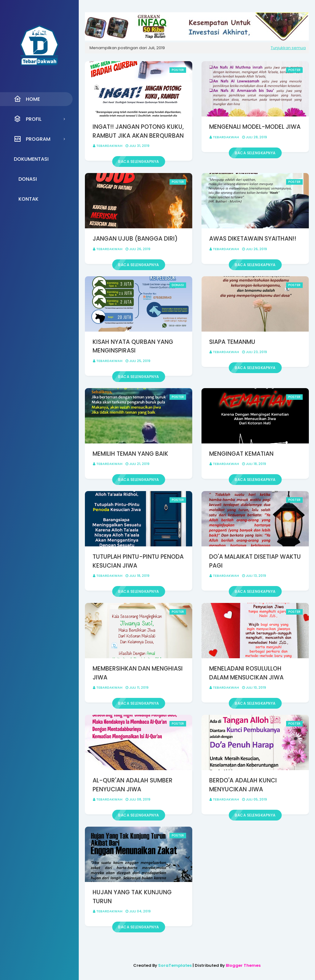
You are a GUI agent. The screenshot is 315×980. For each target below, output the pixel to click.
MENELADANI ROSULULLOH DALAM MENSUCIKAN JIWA (246, 673)
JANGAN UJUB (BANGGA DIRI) (135, 239)
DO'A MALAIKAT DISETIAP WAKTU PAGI (255, 561)
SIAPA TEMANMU (232, 342)
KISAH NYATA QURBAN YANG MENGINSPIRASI (133, 346)
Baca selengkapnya (139, 161)
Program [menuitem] (32, 139)
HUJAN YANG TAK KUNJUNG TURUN (132, 897)
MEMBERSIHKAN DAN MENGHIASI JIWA (138, 673)
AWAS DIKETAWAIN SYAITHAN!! (253, 239)
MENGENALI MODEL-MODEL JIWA (255, 127)
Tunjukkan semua (288, 48)
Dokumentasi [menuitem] (31, 159)
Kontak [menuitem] (28, 199)
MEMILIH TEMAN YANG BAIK (130, 454)
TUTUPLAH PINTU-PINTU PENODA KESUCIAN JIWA (138, 561)
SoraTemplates (175, 965)
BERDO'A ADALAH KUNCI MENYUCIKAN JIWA (243, 785)
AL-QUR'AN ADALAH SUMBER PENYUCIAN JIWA (133, 785)
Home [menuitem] (27, 99)
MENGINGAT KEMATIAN (241, 454)
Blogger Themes (243, 965)
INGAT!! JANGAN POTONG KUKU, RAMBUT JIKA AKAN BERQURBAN (138, 131)
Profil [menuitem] (28, 119)
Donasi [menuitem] (28, 179)
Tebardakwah (109, 146)
